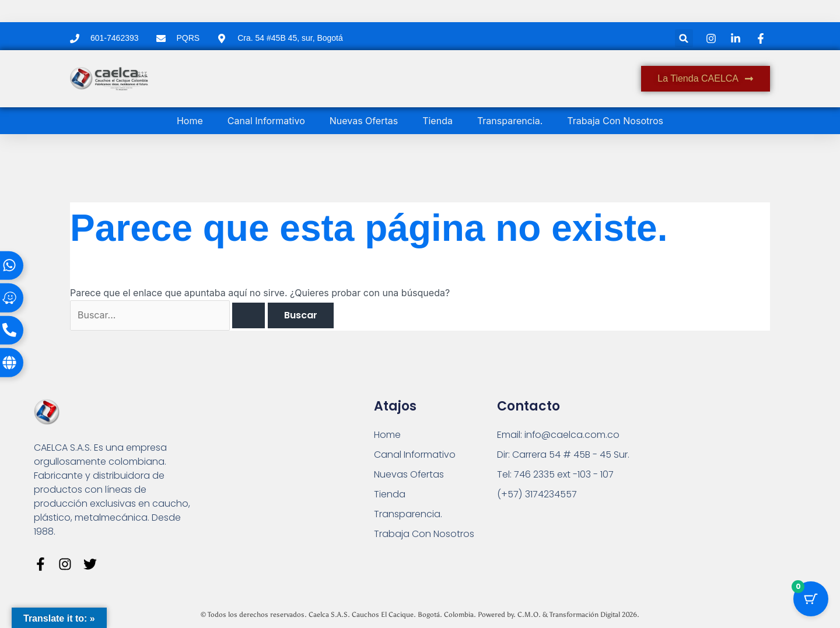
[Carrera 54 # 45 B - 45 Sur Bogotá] (713, 470)
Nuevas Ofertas (364, 121)
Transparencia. (510, 121)
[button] (684, 38)
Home (190, 121)
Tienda (437, 121)
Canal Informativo (266, 121)
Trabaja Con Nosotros (615, 121)
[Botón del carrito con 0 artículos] (811, 599)
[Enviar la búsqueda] (249, 315)
